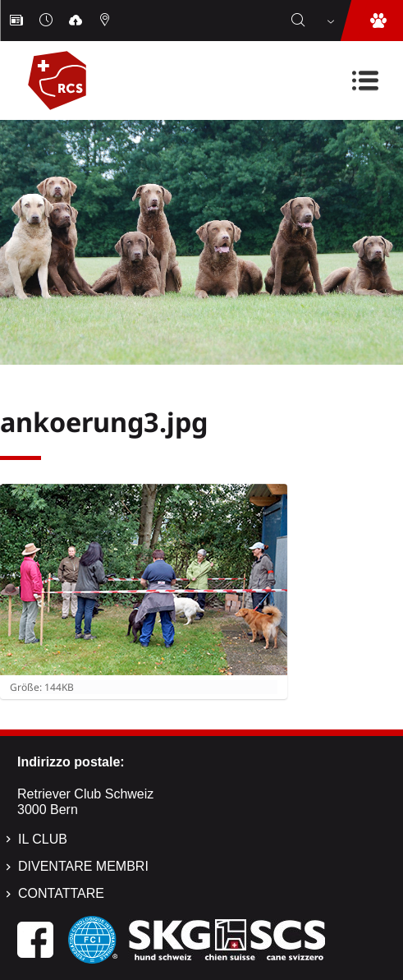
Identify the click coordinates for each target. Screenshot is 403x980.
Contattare (61, 893)
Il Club (43, 839)
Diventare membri (83, 866)
